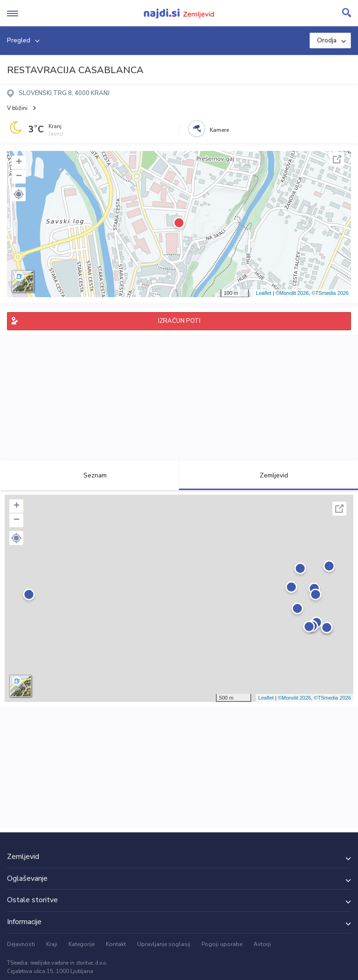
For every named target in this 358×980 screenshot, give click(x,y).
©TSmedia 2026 (330, 293)
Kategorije (82, 944)
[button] (19, 194)
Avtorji (262, 944)
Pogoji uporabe (222, 944)
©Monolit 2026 (292, 293)
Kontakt (116, 944)
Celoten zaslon (337, 159)
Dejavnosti (21, 944)
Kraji (52, 944)
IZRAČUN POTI (179, 321)
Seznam (90, 475)
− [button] (19, 177)
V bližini (17, 108)
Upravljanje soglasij (164, 944)
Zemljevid (268, 475)
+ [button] (19, 163)
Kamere (219, 130)
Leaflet (264, 293)
